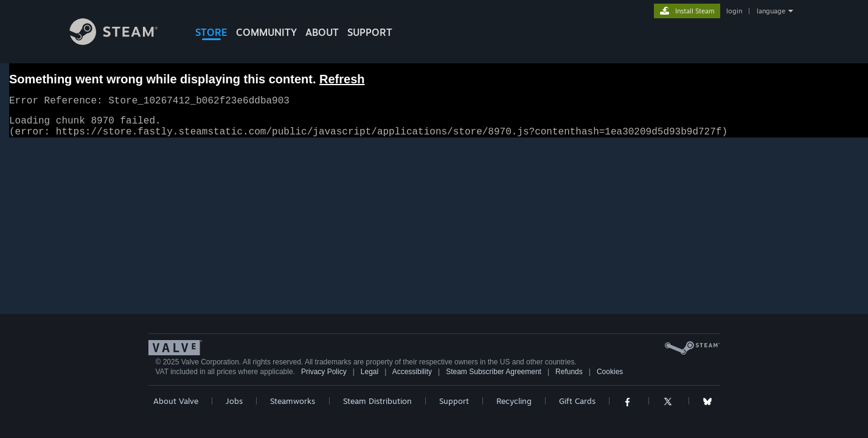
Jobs (234, 408)
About (322, 32)
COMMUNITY (266, 32)
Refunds (569, 379)
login (734, 11)
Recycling (514, 408)
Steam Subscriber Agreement (494, 379)
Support (454, 408)
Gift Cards (577, 408)
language (771, 11)
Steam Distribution (377, 408)
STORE (211, 32)
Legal (370, 379)
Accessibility (412, 379)
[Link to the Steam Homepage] (123, 42)
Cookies (610, 379)
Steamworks (293, 408)
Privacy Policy (324, 379)
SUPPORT (370, 32)
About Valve (176, 408)
